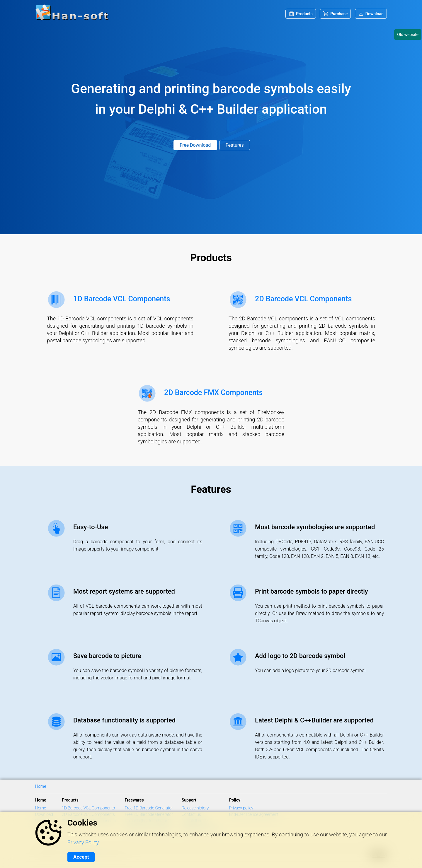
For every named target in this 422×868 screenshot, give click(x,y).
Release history (195, 808)
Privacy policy (241, 808)
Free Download (195, 145)
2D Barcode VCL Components (303, 299)
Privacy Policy (83, 842)
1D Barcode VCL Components (122, 299)
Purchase (339, 14)
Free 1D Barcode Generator (149, 808)
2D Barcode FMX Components (213, 393)
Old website (408, 35)
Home (41, 786)
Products (304, 14)
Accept (81, 857)
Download (375, 14)
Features (235, 145)
